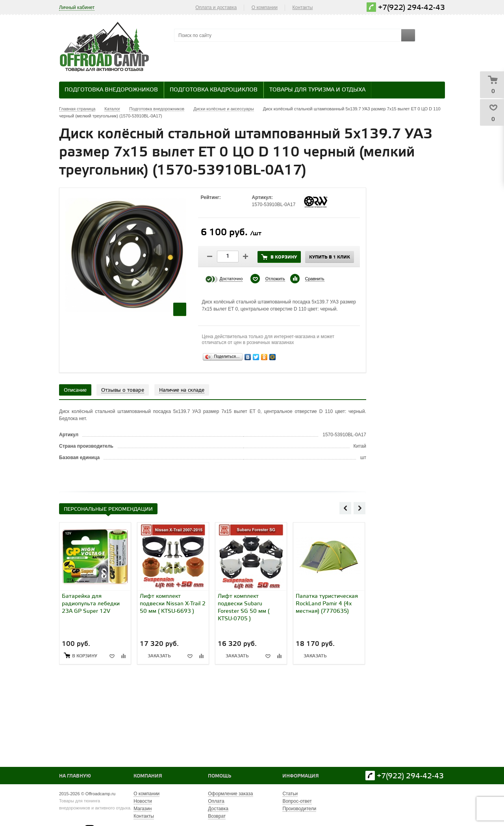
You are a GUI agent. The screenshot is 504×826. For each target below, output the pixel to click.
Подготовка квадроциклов (214, 90)
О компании (265, 7)
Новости (143, 801)
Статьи (290, 794)
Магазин (143, 809)
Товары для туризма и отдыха (317, 90)
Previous (345, 508)
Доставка (218, 809)
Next (359, 508)
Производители (299, 809)
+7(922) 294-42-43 (411, 8)
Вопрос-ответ (297, 801)
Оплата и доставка (216, 7)
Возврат (217, 816)
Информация (301, 776)
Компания (148, 776)
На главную (75, 776)
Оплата (216, 801)
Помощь (220, 776)
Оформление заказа (230, 794)
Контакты (303, 7)
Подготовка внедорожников (111, 90)
